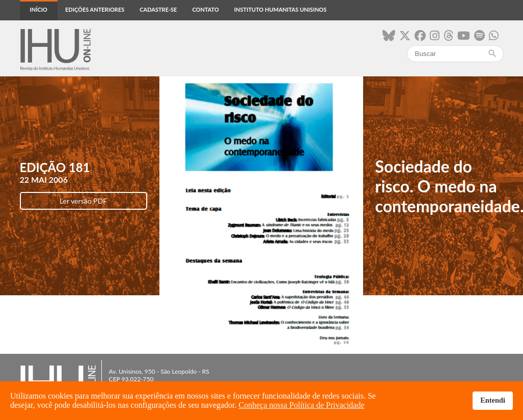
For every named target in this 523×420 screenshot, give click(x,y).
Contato (205, 9)
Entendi (493, 400)
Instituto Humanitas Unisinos (280, 9)
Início (39, 9)
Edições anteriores (95, 9)
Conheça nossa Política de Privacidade (302, 405)
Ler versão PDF (83, 201)
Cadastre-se (158, 9)
